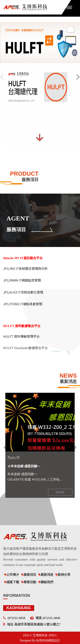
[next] (74, 447)
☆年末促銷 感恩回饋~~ (24, 466)
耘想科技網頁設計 (48, 640)
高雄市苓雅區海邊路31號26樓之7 (38, 624)
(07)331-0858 (17, 618)
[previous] (6, 447)
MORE (60, 492)
